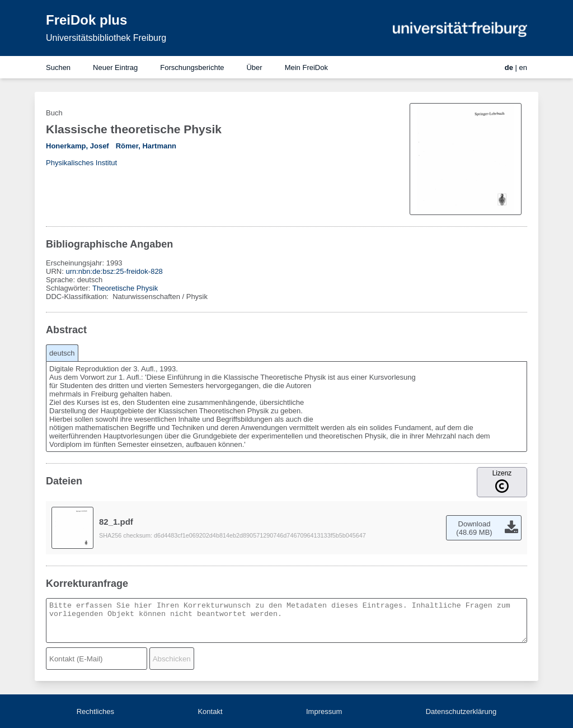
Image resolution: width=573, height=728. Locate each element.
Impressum (324, 711)
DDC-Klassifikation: (78, 297)
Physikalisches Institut (81, 163)
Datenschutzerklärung (461, 711)
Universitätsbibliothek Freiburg (106, 38)
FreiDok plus (86, 20)
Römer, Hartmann (146, 146)
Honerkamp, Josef (78, 146)
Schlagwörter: (69, 288)
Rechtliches (95, 711)
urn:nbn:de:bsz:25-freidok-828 (114, 271)
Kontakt (210, 711)
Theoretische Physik (125, 288)
